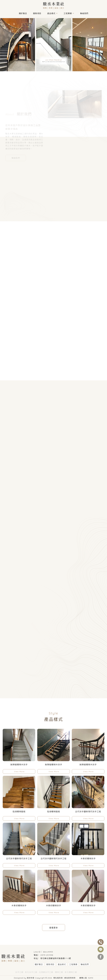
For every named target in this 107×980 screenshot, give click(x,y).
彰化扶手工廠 (31, 972)
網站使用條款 (70, 978)
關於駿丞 (23, 13)
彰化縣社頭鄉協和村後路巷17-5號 (56, 958)
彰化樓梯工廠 (71, 972)
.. (77, 978)
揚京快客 (31, 978)
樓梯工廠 (59, 972)
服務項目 (37, 13)
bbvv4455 (48, 952)
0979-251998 (47, 955)
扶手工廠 (19, 972)
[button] (52, 69)
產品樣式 (51, 13)
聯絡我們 (84, 13)
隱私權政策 (58, 978)
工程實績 (68, 13)
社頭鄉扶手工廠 (46, 972)
